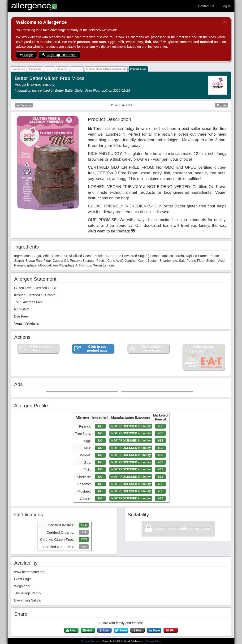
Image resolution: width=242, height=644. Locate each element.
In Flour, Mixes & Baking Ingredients (106, 69)
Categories (19, 69)
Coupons (62, 69)
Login (26, 55)
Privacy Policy (153, 641)
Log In (226, 6)
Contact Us (206, 6)
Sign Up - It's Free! (59, 55)
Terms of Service (90, 641)
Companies (35, 69)
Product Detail (138, 69)
